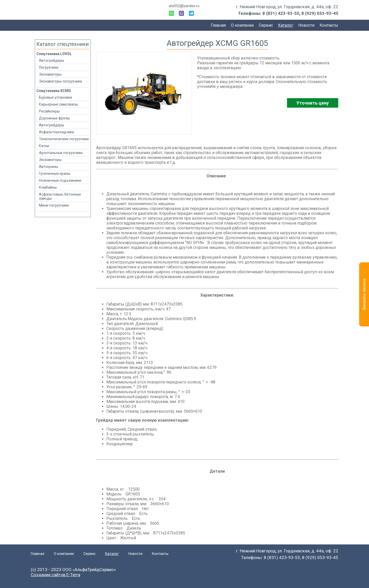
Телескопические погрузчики (64, 139)
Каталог (286, 25)
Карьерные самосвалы (58, 104)
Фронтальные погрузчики (61, 153)
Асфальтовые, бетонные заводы (60, 196)
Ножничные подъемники (60, 180)
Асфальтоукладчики (57, 132)
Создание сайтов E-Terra (55, 575)
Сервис (266, 25)
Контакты (329, 25)
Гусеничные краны (55, 174)
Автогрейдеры (52, 60)
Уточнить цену (313, 103)
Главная (218, 25)
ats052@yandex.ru (184, 6)
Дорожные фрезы (54, 118)
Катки (44, 146)
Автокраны (48, 167)
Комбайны (48, 187)
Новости (306, 25)
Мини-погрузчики (54, 205)
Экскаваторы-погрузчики (60, 81)
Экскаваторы (50, 74)
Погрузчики (49, 67)
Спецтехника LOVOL (54, 54)
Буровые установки (55, 97)
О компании (242, 25)
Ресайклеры (49, 111)
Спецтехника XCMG (54, 91)
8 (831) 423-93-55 (281, 13)
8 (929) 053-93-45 (320, 13)
